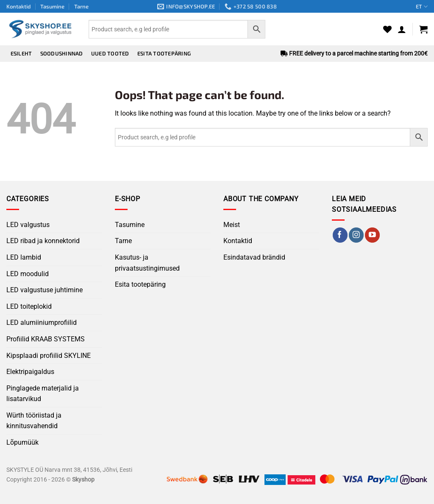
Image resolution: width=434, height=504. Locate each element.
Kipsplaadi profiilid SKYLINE (49, 356)
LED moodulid (28, 274)
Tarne (81, 6)
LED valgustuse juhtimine (45, 290)
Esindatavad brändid (254, 257)
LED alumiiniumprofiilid (42, 323)
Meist (232, 225)
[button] (402, 29)
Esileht (21, 53)
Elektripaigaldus (30, 372)
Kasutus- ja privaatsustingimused (147, 263)
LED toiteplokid (29, 306)
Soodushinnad (62, 53)
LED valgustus (28, 225)
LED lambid (24, 257)
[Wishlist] (387, 29)
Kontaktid (19, 6)
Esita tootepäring (164, 53)
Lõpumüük (22, 442)
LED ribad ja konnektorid (43, 241)
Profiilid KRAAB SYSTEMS (46, 339)
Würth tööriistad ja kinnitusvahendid (34, 421)
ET (422, 7)
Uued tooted (110, 53)
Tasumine (52, 6)
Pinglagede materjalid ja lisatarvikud (43, 394)
